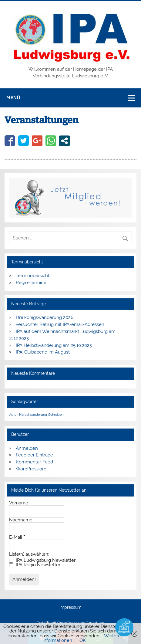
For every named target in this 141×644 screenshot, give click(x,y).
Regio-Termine (31, 283)
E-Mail (17, 537)
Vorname (19, 503)
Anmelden (27, 448)
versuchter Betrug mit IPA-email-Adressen (60, 324)
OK (83, 640)
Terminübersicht (33, 276)
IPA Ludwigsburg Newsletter (42, 560)
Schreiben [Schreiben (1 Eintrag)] (56, 415)
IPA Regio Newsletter (35, 565)
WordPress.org (31, 469)
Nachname (21, 520)
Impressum (70, 608)
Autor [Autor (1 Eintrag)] (13, 415)
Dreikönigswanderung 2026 (45, 317)
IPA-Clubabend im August (43, 352)
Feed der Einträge (34, 455)
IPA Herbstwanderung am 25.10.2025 (54, 345)
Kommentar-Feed (34, 462)
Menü (13, 98)
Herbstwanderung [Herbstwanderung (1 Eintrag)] (33, 415)
